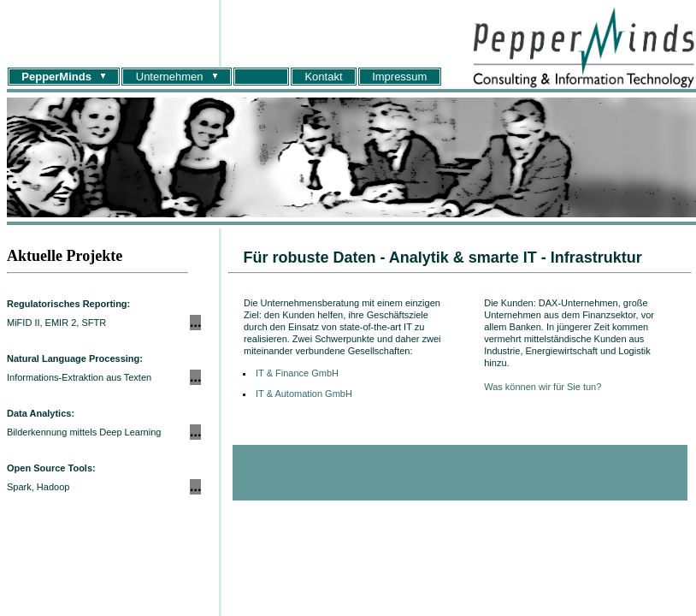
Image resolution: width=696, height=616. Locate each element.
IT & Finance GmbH (297, 373)
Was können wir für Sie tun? (543, 387)
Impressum (399, 77)
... (195, 322)
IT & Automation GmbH (304, 394)
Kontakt (323, 77)
